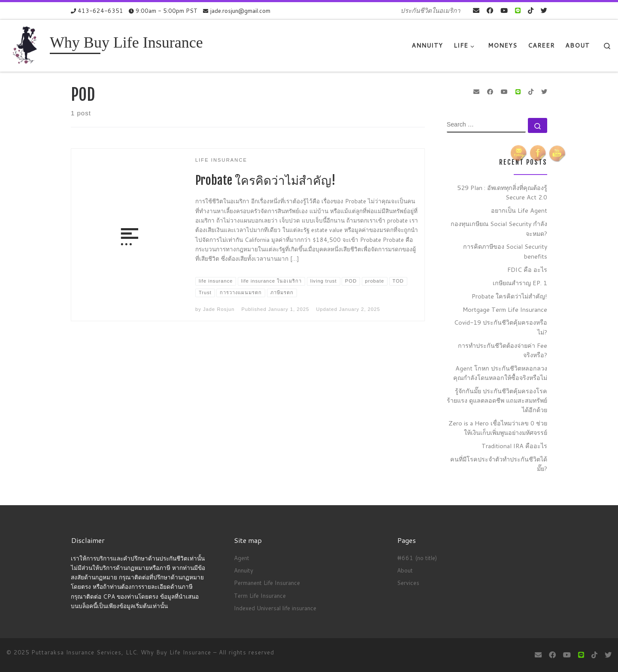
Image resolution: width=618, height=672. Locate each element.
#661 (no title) (417, 558)
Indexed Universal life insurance (275, 608)
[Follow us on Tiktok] (531, 11)
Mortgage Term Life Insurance (505, 309)
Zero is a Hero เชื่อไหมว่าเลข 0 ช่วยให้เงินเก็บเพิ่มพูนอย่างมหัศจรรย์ (498, 428)
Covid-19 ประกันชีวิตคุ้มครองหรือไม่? (501, 327)
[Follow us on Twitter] (544, 11)
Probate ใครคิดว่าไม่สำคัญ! (265, 180)
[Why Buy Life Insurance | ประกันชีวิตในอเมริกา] (27, 45)
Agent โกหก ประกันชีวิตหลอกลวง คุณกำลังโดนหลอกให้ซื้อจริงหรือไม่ (500, 373)
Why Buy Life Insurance (177, 652)
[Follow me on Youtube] (504, 11)
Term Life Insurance (260, 595)
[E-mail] (476, 11)
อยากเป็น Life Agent (519, 210)
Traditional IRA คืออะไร (514, 446)
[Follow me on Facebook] (490, 11)
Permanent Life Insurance (267, 583)
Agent (242, 558)
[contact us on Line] (518, 11)
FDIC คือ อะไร (527, 270)
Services (408, 583)
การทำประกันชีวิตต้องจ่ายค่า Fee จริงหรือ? (503, 350)
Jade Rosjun (219, 309)
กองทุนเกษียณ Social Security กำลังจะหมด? (499, 228)
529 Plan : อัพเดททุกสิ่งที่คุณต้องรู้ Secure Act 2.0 (502, 192)
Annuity (244, 570)
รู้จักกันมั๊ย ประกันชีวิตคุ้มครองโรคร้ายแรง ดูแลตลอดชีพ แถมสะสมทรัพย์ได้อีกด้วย (497, 400)
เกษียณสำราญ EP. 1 (520, 283)
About (405, 570)
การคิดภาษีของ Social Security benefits (505, 251)
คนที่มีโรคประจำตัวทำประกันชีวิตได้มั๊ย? (499, 464)
